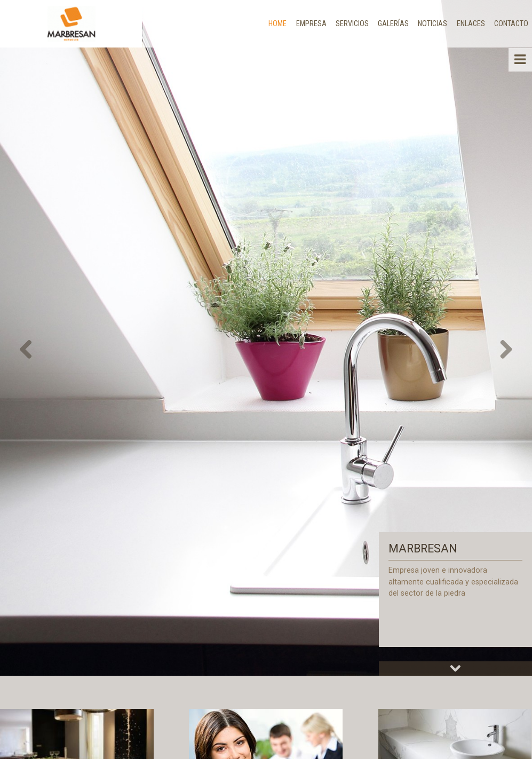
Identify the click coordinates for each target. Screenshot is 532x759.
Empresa (311, 23)
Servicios (352, 23)
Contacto (511, 23)
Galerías (393, 23)
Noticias (432, 23)
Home (277, 23)
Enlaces (471, 23)
